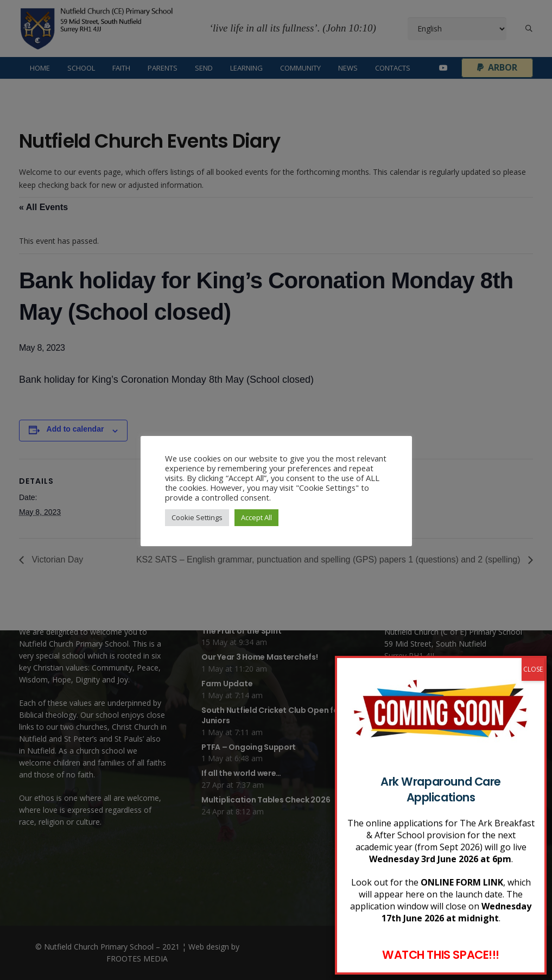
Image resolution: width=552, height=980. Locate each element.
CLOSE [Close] (533, 760)
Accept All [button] (256, 517)
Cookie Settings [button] (197, 517)
